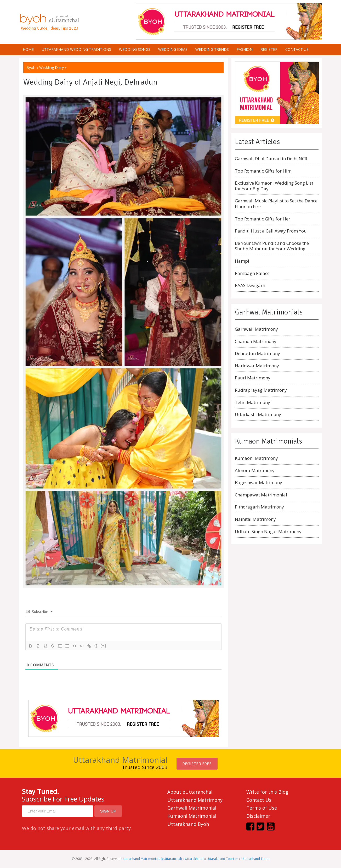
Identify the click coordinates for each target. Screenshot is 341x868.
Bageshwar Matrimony (258, 482)
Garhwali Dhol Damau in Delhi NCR (271, 159)
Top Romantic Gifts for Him (263, 171)
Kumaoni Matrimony (256, 458)
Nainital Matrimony (255, 519)
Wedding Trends (212, 49)
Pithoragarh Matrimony (259, 507)
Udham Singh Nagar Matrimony (268, 531)
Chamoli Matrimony (256, 341)
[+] (103, 646)
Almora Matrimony (255, 470)
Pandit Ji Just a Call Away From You (271, 231)
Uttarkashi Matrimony (258, 414)
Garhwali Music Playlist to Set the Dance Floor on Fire (276, 204)
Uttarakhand (194, 859)
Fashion (245, 49)
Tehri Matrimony (252, 402)
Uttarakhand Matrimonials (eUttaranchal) (152, 859)
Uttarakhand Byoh (188, 824)
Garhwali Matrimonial (192, 808)
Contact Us (259, 800)
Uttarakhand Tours (255, 859)
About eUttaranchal (190, 792)
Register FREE (197, 764)
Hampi (242, 261)
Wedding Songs (135, 49)
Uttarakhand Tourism (222, 859)
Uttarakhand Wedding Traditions (76, 49)
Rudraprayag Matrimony (261, 390)
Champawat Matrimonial (261, 495)
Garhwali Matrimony (256, 329)
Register (269, 49)
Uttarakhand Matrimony (195, 800)
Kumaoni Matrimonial (192, 816)
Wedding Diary (52, 67)
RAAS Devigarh (250, 285)
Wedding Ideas (173, 49)
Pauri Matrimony (253, 378)
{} (96, 646)
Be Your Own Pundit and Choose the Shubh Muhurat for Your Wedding (272, 246)
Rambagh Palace (252, 273)
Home (28, 49)
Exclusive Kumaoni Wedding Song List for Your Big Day (274, 186)
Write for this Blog (267, 792)
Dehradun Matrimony (257, 353)
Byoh (31, 67)
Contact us (297, 49)
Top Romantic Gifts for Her (263, 219)
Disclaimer (258, 816)
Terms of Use (262, 808)
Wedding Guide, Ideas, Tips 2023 (50, 28)
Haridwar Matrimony (257, 366)
